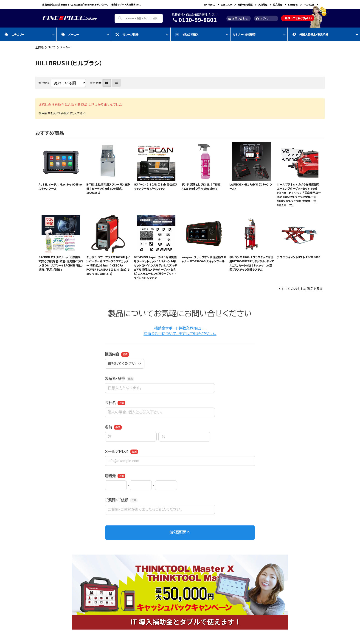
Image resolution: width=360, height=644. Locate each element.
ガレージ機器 (127, 34)
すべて (52, 47)
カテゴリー (15, 34)
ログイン (263, 18)
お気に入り (226, 4)
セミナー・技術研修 (244, 34)
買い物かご (210, 4)
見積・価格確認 (245, 4)
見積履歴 (263, 4)
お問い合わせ (238, 18)
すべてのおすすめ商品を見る (302, 289)
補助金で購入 (187, 34)
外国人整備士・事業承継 (310, 34)
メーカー (70, 34)
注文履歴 (278, 4)
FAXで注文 (309, 4)
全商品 (39, 47)
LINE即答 (293, 4)
